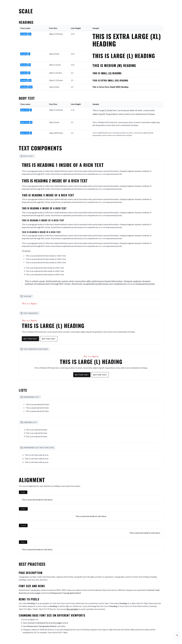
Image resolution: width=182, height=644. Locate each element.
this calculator (72, 609)
